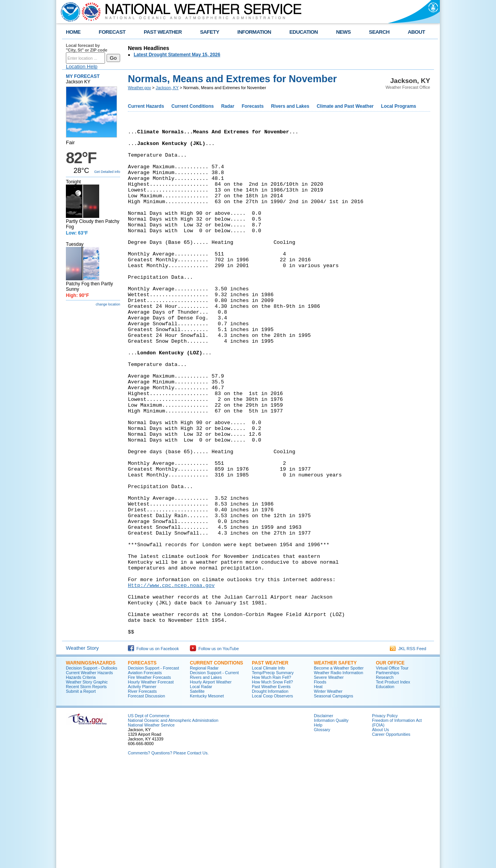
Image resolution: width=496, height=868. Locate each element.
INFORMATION (254, 32)
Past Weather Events (271, 788)
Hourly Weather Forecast (151, 783)
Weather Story (82, 749)
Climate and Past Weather (345, 106)
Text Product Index (393, 783)
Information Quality (331, 821)
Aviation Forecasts (145, 774)
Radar (228, 106)
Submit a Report (81, 792)
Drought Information (270, 792)
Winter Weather (328, 792)
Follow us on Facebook (153, 750)
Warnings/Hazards (91, 764)
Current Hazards (146, 106)
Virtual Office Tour (392, 769)
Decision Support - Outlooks (92, 769)
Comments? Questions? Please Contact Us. (168, 854)
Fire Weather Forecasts (149, 778)
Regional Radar (204, 769)
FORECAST (112, 32)
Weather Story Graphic (87, 783)
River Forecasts (142, 792)
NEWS (343, 32)
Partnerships (387, 774)
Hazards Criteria (81, 778)
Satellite (197, 792)
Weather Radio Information (338, 774)
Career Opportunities (391, 835)
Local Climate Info (268, 769)
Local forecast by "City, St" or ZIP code (87, 48)
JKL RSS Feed (408, 750)
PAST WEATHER (163, 32)
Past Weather (270, 764)
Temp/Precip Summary (273, 774)
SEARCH (379, 32)
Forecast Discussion (146, 797)
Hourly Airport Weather (211, 783)
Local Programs (399, 106)
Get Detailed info (107, 172)
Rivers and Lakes (290, 106)
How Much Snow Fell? (272, 783)
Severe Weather (329, 778)
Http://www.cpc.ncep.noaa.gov (171, 677)
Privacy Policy (385, 817)
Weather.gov (139, 88)
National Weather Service (151, 826)
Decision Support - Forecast (153, 769)
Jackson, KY (167, 88)
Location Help (82, 66)
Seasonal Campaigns (333, 797)
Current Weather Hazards (89, 774)
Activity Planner (142, 788)
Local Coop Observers (272, 797)
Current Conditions (192, 106)
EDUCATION (304, 32)
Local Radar (201, 788)
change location (108, 304)
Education (385, 788)
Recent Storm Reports (86, 788)
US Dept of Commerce (149, 817)
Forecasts (253, 106)
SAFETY (209, 32)
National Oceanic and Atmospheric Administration (173, 821)
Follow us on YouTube (214, 750)
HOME (73, 32)
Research (385, 778)
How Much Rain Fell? (271, 778)
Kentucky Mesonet (207, 797)
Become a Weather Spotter (339, 769)
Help (318, 826)
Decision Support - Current (214, 774)
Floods (320, 783)
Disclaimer (324, 817)
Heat (318, 788)
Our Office (390, 764)
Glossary (322, 831)
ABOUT (416, 32)
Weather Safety (335, 764)
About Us (381, 831)
